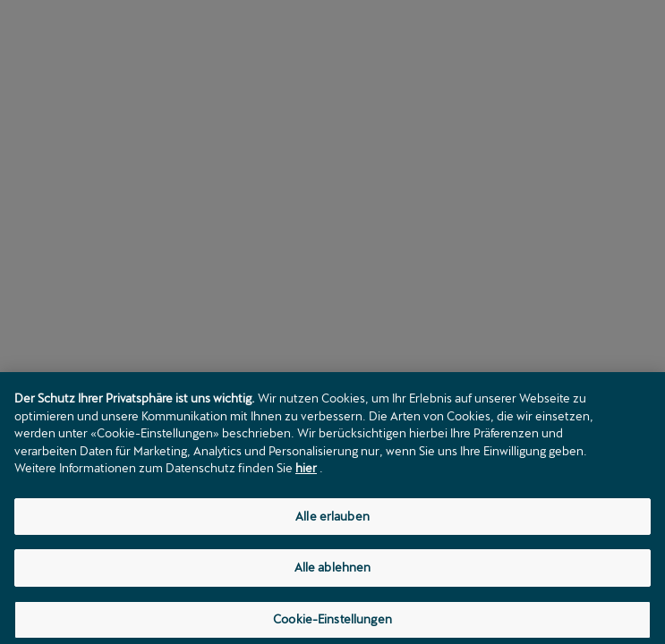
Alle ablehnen (333, 572)
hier (306, 472)
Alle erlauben (332, 520)
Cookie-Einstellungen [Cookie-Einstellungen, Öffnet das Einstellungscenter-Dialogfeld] (332, 623)
